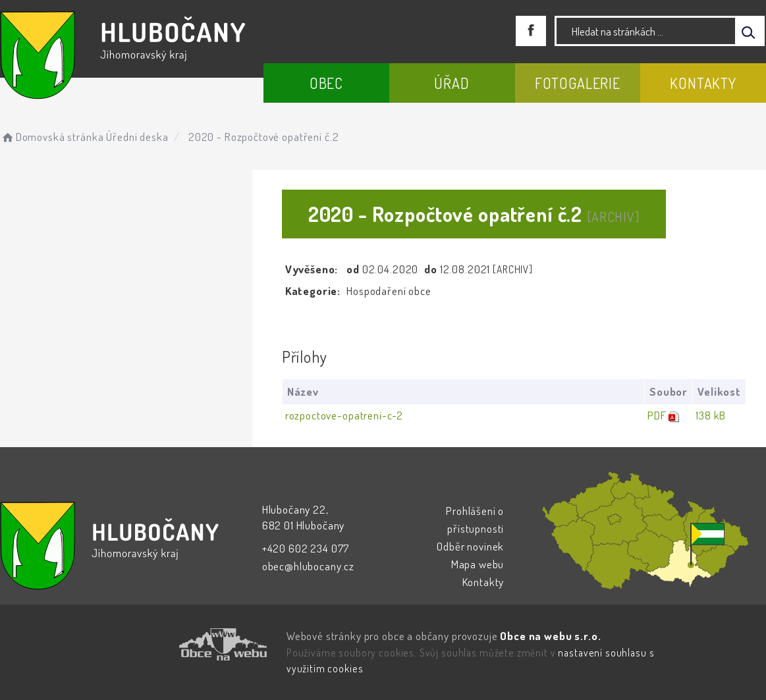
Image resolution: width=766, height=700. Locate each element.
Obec (326, 83)
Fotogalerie (578, 83)
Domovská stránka (52, 137)
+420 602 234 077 (306, 548)
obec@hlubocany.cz (308, 566)
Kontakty (703, 83)
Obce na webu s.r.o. (550, 636)
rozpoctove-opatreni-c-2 (344, 415)
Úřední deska (137, 137)
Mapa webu (478, 564)
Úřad (451, 83)
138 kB (711, 415)
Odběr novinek (470, 546)
